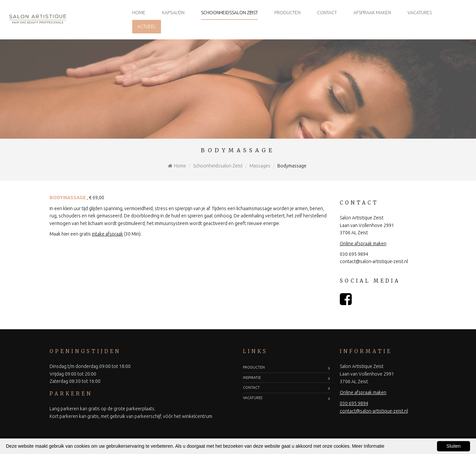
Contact (327, 13)
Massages (260, 166)
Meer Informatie (368, 446)
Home (139, 13)
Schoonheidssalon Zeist (229, 13)
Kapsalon (173, 13)
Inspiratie (252, 378)
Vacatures (420, 13)
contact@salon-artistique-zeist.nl (374, 261)
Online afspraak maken (363, 244)
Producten (287, 13)
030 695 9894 (354, 254)
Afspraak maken (372, 13)
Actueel (147, 26)
